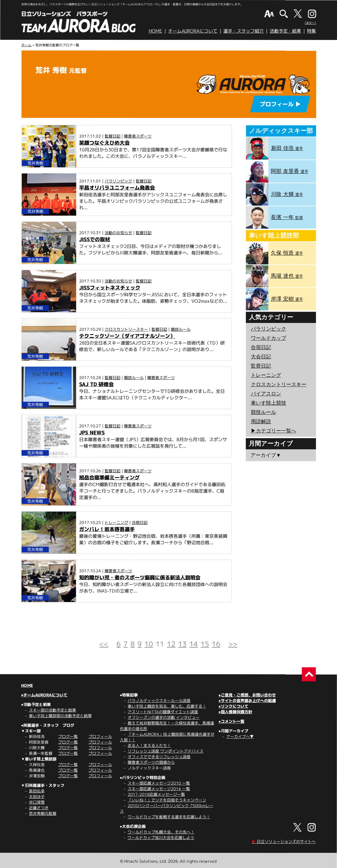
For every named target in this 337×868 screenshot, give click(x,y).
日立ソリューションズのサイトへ (284, 841)
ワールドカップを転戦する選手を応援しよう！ (169, 817)
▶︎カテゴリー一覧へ (274, 431)
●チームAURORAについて (44, 695)
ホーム (26, 45)
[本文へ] (310, 23)
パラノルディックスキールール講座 (159, 700)
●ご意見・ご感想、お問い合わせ (247, 695)
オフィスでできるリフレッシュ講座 (159, 757)
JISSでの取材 (95, 239)
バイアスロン (266, 394)
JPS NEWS (92, 432)
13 (182, 644)
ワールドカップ (269, 338)
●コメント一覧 (231, 721)
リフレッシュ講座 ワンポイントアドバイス (166, 751)
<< (104, 644)
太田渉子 (37, 797)
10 (149, 644)
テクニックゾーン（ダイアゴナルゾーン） (127, 336)
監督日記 (113, 136)
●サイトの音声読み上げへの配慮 (247, 700)
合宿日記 (140, 522)
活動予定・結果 (285, 31)
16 (216, 644)
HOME (155, 31)
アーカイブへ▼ (240, 736)
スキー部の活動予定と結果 (52, 710)
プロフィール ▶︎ (280, 104)
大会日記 (261, 357)
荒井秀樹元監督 (43, 813)
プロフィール (100, 736)
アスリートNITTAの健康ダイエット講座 (163, 712)
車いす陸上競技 (269, 403)
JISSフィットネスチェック (110, 287)
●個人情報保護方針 (235, 712)
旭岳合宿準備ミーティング (109, 478)
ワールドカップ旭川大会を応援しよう (161, 838)
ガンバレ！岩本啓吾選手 (107, 529)
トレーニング (116, 522)
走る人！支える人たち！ (149, 745)
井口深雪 (37, 802)
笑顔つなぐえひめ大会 (104, 143)
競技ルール (181, 329)
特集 (311, 31)
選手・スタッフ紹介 (244, 31)
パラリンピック (118, 181)
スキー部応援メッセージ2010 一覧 (159, 783)
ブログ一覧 (68, 736)
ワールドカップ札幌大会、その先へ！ (161, 832)
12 (171, 644)
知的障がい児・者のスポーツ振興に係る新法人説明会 (140, 577)
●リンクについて (233, 706)
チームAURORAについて (193, 31)
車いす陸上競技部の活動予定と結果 (60, 716)
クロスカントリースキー (126, 329)
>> (233, 644)
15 (205, 644)
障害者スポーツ (138, 136)
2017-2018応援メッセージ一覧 (156, 794)
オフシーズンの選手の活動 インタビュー (164, 717)
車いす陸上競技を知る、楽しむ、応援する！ (167, 706)
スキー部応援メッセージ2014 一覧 (159, 789)
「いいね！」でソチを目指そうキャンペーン (167, 800)
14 (194, 644)
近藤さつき (39, 808)
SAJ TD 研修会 (96, 384)
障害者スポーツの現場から (151, 762)
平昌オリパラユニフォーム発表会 (117, 188)
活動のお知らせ (118, 232)
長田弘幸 (37, 791)
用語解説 (261, 422)
